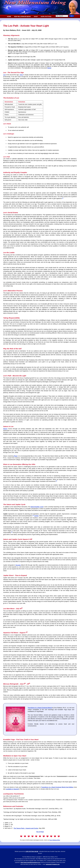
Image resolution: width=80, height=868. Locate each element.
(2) (56, 481)
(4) (12, 532)
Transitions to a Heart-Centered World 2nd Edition (57, 787)
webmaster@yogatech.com (53, 864)
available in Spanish (12, 789)
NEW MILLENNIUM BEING (22, 17)
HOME (9, 17)
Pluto (16, 456)
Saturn (5, 429)
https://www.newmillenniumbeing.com (30, 862)
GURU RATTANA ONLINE (32, 851)
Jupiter (36, 516)
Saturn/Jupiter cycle (37, 507)
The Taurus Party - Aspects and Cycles (26, 828)
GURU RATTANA (46, 17)
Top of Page (40, 832)
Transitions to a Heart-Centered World (40, 708)
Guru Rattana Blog (55, 840)
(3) (33, 515)
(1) (63, 198)
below (49, 68)
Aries (21, 75)
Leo (4, 75)
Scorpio (18, 565)
